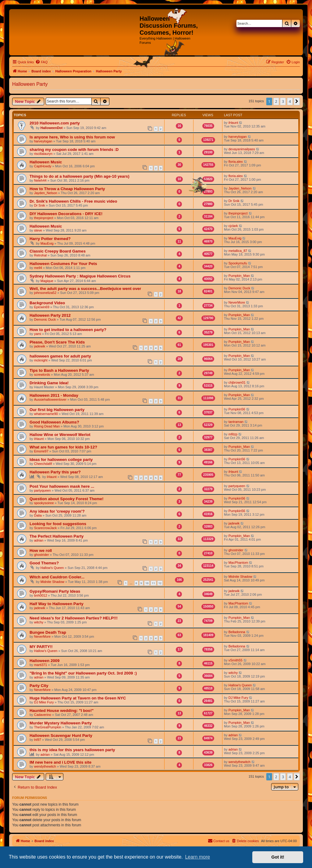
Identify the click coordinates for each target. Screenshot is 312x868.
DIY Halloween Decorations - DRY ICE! (66, 214)
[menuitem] (41, 62)
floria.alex (236, 162)
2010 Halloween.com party (55, 123)
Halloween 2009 (44, 661)
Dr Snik (40, 205)
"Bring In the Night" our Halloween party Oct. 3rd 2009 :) (83, 673)
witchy (39, 622)
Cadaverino (43, 715)
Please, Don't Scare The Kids (57, 342)
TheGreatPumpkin (48, 727)
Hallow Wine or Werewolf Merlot (60, 435)
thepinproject (44, 218)
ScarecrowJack (46, 528)
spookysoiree (44, 503)
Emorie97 (41, 451)
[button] (297, 101)
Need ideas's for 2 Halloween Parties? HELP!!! (74, 618)
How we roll (41, 551)
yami (38, 334)
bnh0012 (41, 595)
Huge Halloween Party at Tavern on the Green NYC (78, 698)
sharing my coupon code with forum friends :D (74, 150)
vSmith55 (236, 660)
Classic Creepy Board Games (58, 251)
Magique (47, 281)
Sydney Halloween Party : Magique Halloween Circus (80, 276)
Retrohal (41, 255)
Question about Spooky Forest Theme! (67, 499)
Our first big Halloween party (57, 410)
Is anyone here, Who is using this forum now (72, 137)
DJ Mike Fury (44, 702)
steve (38, 230)
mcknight (41, 360)
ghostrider (42, 555)
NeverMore (237, 302)
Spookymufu (238, 263)
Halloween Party (30, 84)
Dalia (38, 515)
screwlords (42, 375)
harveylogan (43, 141)
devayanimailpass (242, 149)
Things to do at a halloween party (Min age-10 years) (80, 176)
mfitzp (233, 434)
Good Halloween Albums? (54, 422)
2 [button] (276, 101)
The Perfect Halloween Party (57, 536)
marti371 (41, 665)
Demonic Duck (239, 288)
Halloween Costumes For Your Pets (63, 264)
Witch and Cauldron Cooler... (57, 577)
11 (153, 583)
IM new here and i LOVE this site (60, 762)
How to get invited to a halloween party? (68, 330)
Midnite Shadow (52, 582)
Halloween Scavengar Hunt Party (61, 736)
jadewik (40, 346)
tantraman (236, 422)
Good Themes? (44, 563)
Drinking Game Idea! (49, 383)
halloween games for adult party (60, 356)
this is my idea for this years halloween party (72, 750)
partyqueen (43, 490)
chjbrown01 (237, 382)
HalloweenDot (52, 128)
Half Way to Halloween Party (57, 604)
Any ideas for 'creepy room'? (57, 511)
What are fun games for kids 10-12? (63, 447)
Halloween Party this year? (55, 472)
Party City (39, 686)
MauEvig (47, 243)
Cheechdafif (43, 464)
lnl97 (38, 740)
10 (147, 583)
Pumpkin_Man (239, 276)
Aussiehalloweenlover (50, 399)
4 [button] (290, 101)
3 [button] (283, 101)
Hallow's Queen (52, 568)
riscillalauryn (43, 154)
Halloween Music (46, 162)
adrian (39, 540)
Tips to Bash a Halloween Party (59, 370)
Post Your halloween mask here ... (62, 486)
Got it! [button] (278, 857)
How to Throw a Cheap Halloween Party (67, 189)
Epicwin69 (42, 307)
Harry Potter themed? (50, 239)
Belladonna (237, 632)
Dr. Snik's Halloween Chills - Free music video (73, 201)
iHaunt (233, 123)
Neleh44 (40, 180)
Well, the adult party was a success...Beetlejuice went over (85, 289)
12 (160, 583)
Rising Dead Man (47, 426)
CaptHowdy (43, 166)
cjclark (233, 226)
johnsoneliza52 (45, 293)
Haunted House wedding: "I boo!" (62, 711)
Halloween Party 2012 (50, 315)
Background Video (47, 303)
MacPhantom (238, 563)
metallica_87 (238, 251)
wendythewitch (45, 766)
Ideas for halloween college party (61, 460)
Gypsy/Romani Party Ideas (55, 591)
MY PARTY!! (41, 647)
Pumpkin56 (237, 409)
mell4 (38, 268)
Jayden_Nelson (46, 193)
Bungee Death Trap (48, 632)
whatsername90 (46, 414)
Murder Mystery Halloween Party (61, 723)
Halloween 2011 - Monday (54, 395)
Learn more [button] (197, 857)
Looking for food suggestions (58, 524)
